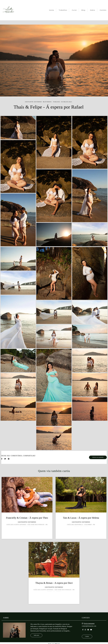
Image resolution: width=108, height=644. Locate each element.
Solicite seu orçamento (98, 457)
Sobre (93, 10)
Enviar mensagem (89, 624)
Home (52, 10)
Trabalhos (63, 10)
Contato (103, 10)
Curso (74, 10)
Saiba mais (36, 635)
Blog (83, 10)
